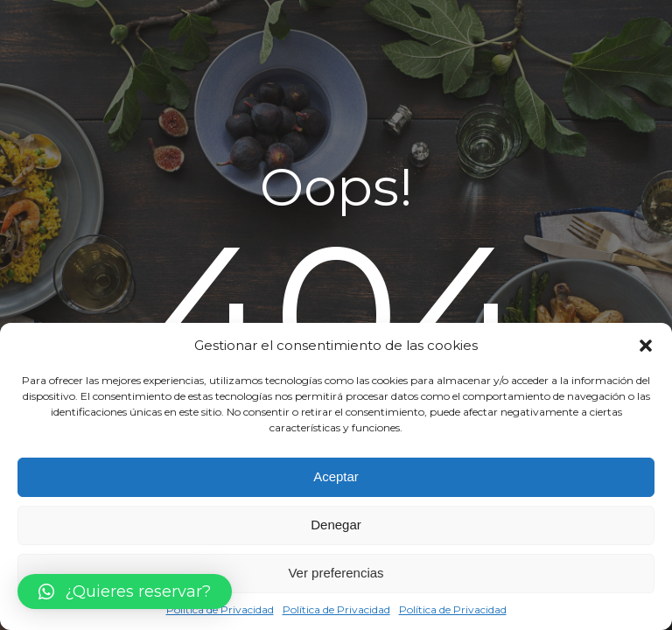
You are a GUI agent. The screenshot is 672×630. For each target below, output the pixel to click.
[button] (646, 346)
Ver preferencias (336, 573)
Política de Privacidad (220, 609)
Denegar (336, 525)
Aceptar (336, 476)
